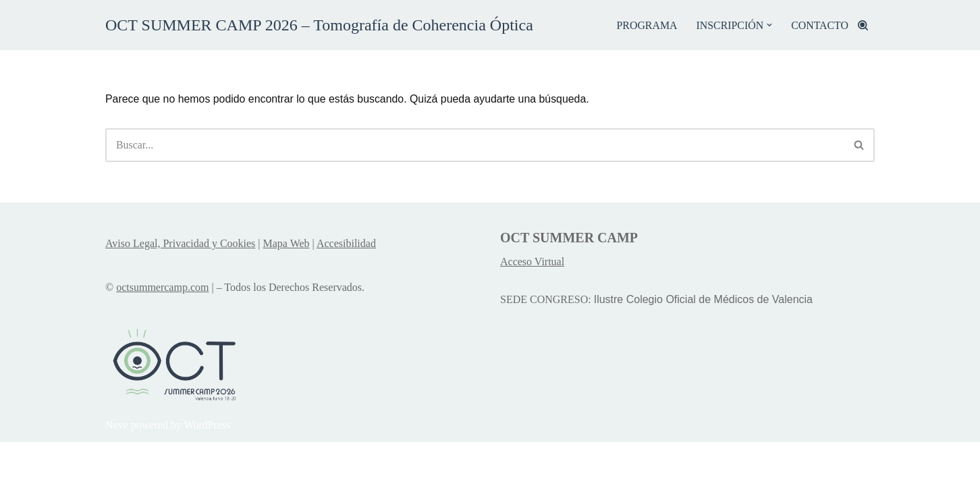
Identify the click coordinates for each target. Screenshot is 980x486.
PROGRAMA (646, 25)
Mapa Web (287, 287)
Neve (117, 469)
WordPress (208, 469)
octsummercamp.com (162, 332)
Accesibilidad (346, 287)
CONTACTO (819, 25)
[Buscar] (863, 25)
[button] (769, 25)
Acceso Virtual (532, 306)
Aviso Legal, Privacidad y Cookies (180, 287)
